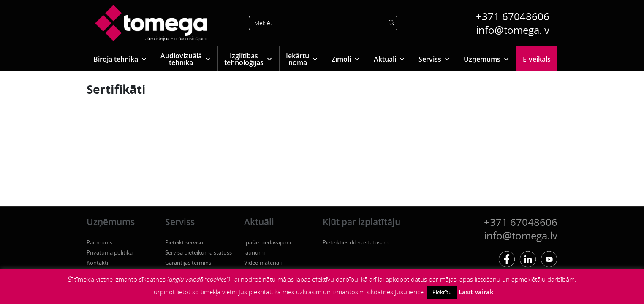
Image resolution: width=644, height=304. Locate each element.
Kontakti (97, 263)
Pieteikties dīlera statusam (356, 242)
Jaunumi (254, 252)
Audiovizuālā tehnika (186, 59)
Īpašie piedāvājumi (268, 242)
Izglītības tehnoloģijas (249, 59)
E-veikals (537, 59)
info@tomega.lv (513, 30)
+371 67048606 (513, 16)
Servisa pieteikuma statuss (198, 252)
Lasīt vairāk (476, 292)
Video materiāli (263, 263)
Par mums (99, 242)
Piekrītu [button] (442, 292)
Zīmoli (346, 59)
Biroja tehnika (120, 59)
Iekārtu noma (302, 59)
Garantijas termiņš (188, 263)
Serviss (435, 59)
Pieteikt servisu (184, 242)
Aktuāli (390, 59)
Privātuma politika (110, 252)
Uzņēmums (487, 59)
